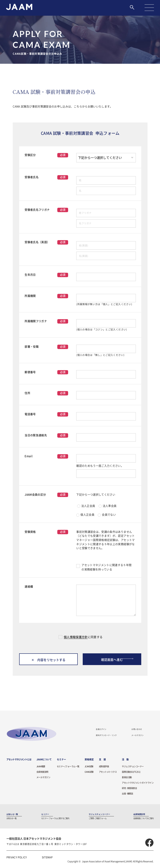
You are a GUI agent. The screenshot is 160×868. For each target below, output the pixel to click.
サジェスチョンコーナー (133, 767)
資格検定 (89, 760)
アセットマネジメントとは (19, 760)
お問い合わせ (137, 730)
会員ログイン (101, 730)
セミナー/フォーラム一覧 (68, 767)
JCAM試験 (89, 767)
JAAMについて (44, 760)
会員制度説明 (42, 772)
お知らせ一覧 (12, 814)
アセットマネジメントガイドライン (138, 783)
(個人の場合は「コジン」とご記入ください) (102, 329)
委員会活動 (127, 778)
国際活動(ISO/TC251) (131, 772)
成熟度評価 (104, 767)
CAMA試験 (89, 772)
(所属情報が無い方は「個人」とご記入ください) (104, 304)
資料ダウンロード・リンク (106, 736)
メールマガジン (137, 736)
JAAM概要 (41, 767)
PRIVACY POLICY (17, 858)
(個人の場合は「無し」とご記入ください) (100, 355)
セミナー (61, 760)
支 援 (102, 760)
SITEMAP (47, 858)
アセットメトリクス (108, 772)
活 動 (125, 760)
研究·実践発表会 (129, 789)
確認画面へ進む (112, 659)
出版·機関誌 (127, 794)
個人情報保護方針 (76, 637)
